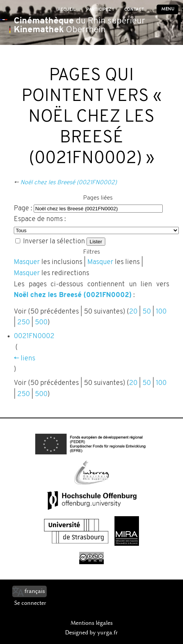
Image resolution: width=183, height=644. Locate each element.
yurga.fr (108, 632)
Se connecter (30, 603)
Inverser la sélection (54, 242)
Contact (134, 10)
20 (133, 312)
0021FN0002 (34, 336)
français (35, 591)
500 (41, 323)
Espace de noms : (40, 219)
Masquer (27, 262)
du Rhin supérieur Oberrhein (79, 26)
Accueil (67, 10)
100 (161, 312)
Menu (168, 9)
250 (24, 323)
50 (147, 312)
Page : (23, 209)
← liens (25, 359)
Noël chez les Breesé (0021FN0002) (69, 183)
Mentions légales (91, 623)
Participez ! (100, 10)
